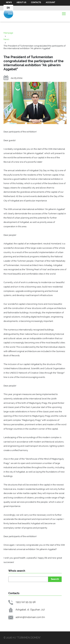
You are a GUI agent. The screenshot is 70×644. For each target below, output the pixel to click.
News (9, 2)
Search (55, 579)
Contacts (36, 2)
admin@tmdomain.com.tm (30, 617)
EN (8, 8)
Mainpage (8, 33)
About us (21, 2)
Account (50, 2)
